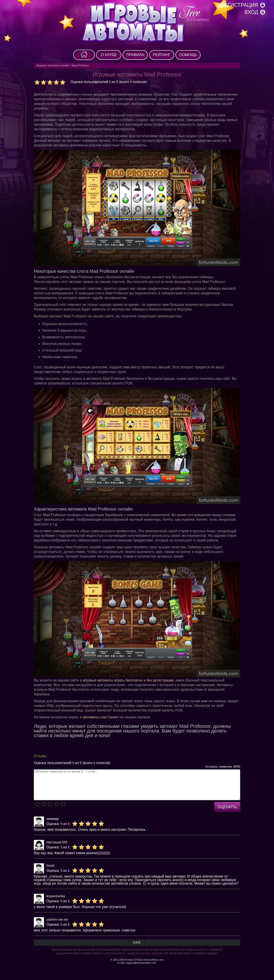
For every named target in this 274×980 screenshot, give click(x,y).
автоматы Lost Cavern (101, 717)
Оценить (227, 807)
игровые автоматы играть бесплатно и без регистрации (128, 680)
